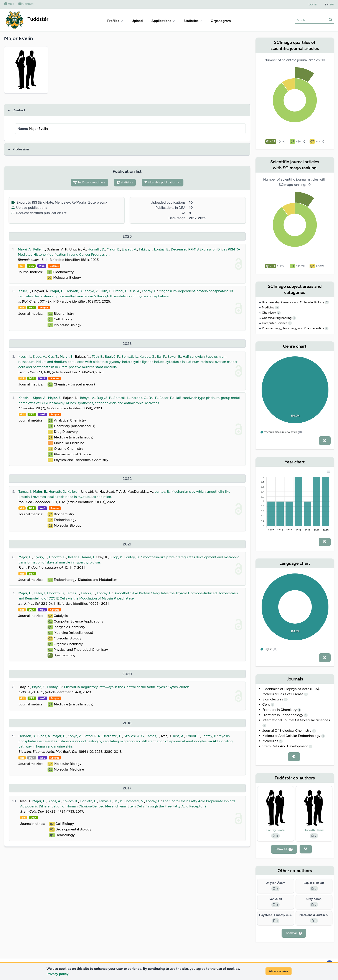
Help (9, 4)
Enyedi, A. (129, 249)
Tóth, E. (106, 291)
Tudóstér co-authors (89, 182)
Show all (284, 849)
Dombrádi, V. (134, 801)
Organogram (221, 21)
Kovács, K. (70, 801)
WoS (42, 266)
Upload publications (29, 208)
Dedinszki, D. (112, 736)
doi (21, 266)
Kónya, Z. (92, 291)
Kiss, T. (53, 357)
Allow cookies (279, 971)
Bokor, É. (174, 357)
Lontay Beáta (275, 830)
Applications (163, 21)
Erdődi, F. (120, 291)
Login (313, 4)
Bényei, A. (87, 398)
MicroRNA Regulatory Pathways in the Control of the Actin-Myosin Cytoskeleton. (127, 687)
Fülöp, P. (116, 557)
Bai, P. (161, 357)
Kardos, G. (147, 357)
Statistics (193, 21)
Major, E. (113, 249)
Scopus (54, 266)
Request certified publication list (39, 213)
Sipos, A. (39, 357)
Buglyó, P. (112, 357)
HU (332, 5)
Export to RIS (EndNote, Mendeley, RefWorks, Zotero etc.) (59, 202)
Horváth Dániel (314, 830)
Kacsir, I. (25, 357)
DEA (31, 266)
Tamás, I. (25, 492)
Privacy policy (58, 974)
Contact (26, 4)
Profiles (115, 21)
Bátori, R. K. (92, 736)
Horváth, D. (96, 249)
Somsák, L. (130, 357)
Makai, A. (25, 249)
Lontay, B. (162, 249)
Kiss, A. (135, 291)
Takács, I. (146, 249)
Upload (137, 21)
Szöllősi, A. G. (134, 736)
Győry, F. (40, 557)
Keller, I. (39, 249)
